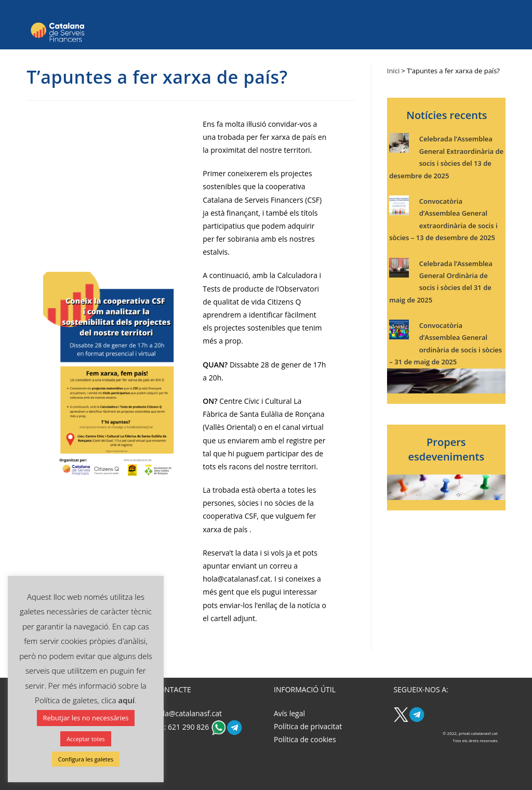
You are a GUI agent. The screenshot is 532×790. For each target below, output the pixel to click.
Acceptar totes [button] (86, 739)
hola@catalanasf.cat (188, 713)
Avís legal (289, 713)
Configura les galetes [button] (86, 759)
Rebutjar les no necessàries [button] (86, 718)
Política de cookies (305, 739)
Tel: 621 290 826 (183, 727)
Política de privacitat (308, 726)
